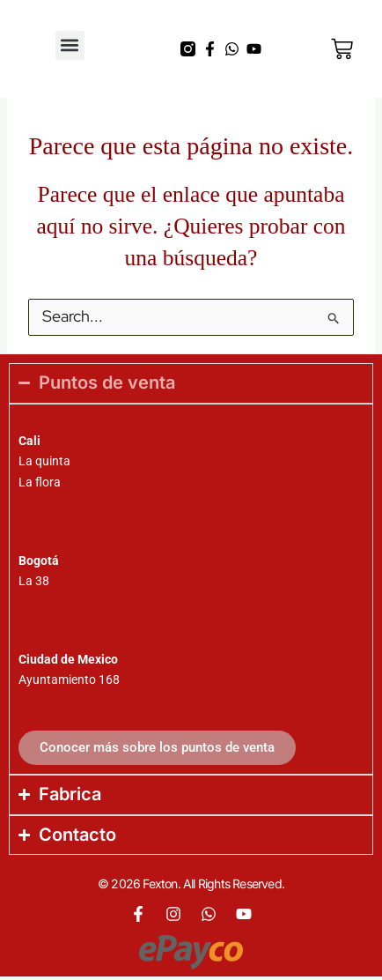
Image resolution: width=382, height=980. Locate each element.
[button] (70, 45)
